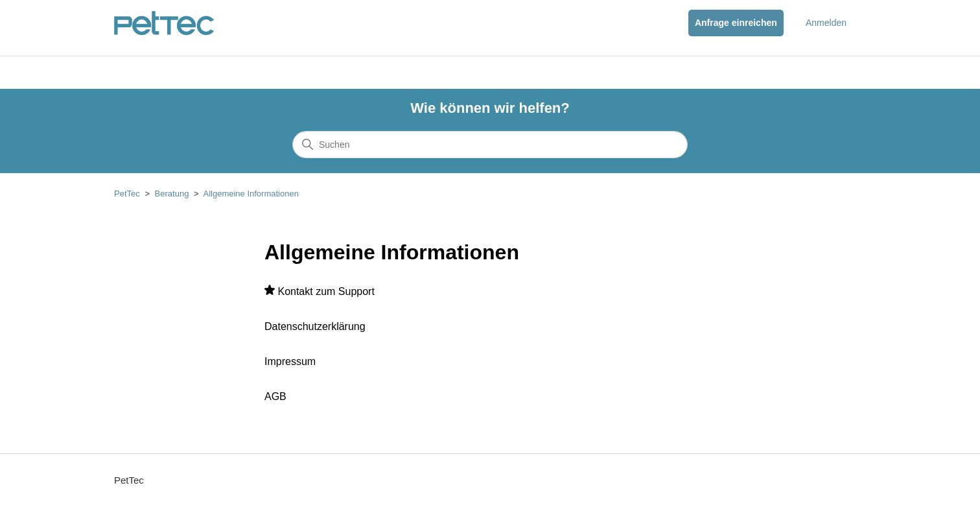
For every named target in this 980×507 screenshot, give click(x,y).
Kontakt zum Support (326, 291)
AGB (275, 396)
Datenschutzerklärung (315, 326)
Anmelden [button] (826, 23)
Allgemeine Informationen (251, 194)
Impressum (290, 361)
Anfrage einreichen (736, 23)
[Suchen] (490, 145)
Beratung (172, 194)
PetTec (127, 194)
